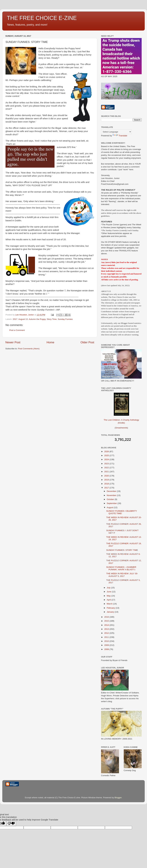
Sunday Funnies (65, 319)
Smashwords (121, 428)
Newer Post (13, 342)
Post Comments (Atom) (29, 349)
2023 (107, 464)
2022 (107, 468)
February (111, 608)
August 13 (23, 319)
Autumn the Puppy (37, 319)
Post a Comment (17, 330)
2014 (107, 625)
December (112, 491)
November (112, 495)
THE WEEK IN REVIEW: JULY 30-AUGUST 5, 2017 (122, 575)
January (111, 612)
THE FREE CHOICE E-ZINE (42, 18)
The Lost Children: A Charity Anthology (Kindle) (121, 419)
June (109, 592)
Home (50, 342)
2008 (107, 649)
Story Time (52, 319)
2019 (107, 480)
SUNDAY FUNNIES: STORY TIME (122, 550)
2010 (107, 641)
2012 (107, 633)
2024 (107, 459)
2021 (107, 472)
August (110, 507)
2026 (107, 451)
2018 (107, 484)
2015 (107, 621)
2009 (107, 645)
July (109, 588)
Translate (120, 136)
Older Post (87, 342)
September (112, 503)
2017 (15, 319)
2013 (107, 629)
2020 (107, 476)
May (109, 596)
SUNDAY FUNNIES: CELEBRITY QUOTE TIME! (122, 512)
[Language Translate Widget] (116, 132)
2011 (107, 637)
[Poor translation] (11, 823)
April (109, 600)
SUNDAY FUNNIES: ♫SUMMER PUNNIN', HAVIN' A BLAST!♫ (121, 568)
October (111, 499)
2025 (107, 455)
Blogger (118, 798)
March (110, 604)
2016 (107, 617)
